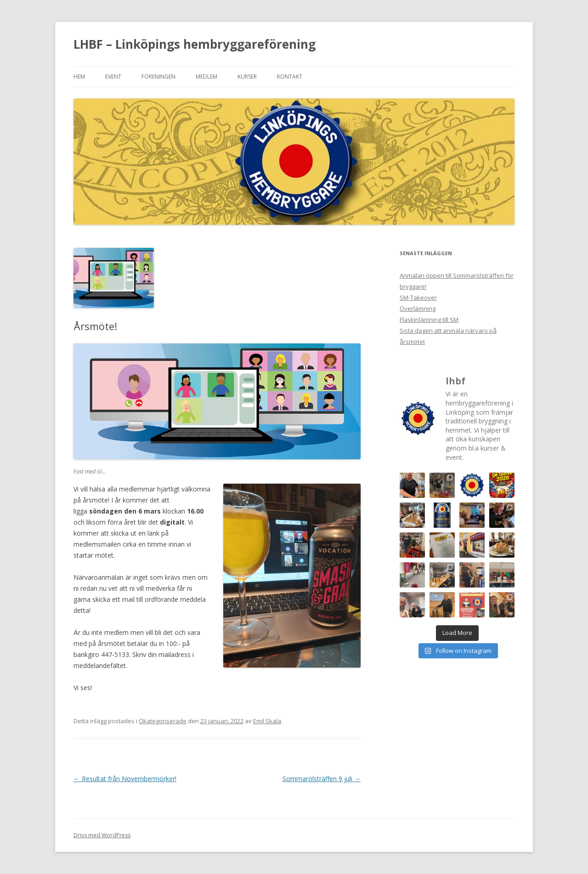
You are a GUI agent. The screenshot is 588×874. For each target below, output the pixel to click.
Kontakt (290, 77)
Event (113, 77)
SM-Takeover (418, 297)
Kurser (247, 77)
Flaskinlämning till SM (429, 320)
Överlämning (418, 308)
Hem (79, 77)
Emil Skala (267, 721)
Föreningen (158, 77)
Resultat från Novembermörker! (125, 779)
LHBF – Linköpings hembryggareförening (195, 44)
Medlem (206, 77)
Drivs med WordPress (102, 835)
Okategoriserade (163, 721)
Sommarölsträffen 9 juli (322, 779)
